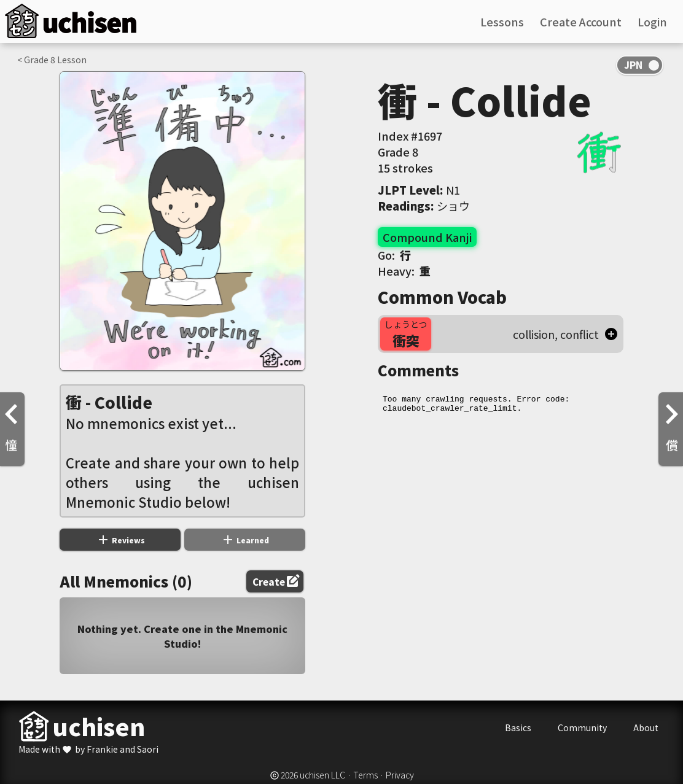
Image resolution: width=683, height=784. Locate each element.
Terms (365, 775)
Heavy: (404, 271)
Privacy (400, 775)
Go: (394, 255)
